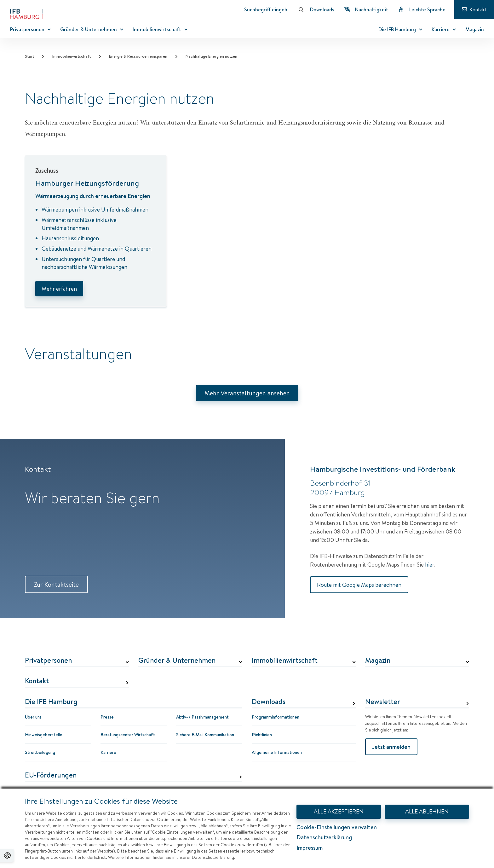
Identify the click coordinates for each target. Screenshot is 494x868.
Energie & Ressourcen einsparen (138, 56)
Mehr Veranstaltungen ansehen (247, 393)
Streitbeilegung (40, 752)
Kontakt (37, 681)
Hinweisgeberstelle (44, 735)
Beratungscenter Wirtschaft (128, 735)
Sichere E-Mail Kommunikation (205, 735)
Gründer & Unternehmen (177, 661)
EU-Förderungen (51, 775)
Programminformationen (276, 717)
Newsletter (383, 702)
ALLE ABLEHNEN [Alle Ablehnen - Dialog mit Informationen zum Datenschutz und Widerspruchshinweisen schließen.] (427, 811)
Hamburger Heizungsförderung (87, 183)
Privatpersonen (48, 661)
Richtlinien (262, 735)
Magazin (378, 661)
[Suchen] (301, 9)
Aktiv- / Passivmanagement (202, 717)
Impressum (310, 848)
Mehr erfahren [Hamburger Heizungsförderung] (59, 289)
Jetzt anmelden (391, 747)
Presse (107, 717)
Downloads (269, 702)
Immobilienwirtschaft (72, 56)
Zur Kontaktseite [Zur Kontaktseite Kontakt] (56, 584)
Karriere (108, 752)
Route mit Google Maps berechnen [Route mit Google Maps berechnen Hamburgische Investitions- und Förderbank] (359, 585)
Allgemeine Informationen (277, 752)
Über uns (33, 717)
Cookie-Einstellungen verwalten (337, 827)
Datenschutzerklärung (324, 837)
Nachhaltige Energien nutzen (211, 56)
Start (29, 56)
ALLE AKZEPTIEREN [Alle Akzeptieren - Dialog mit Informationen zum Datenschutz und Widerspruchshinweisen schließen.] (339, 811)
